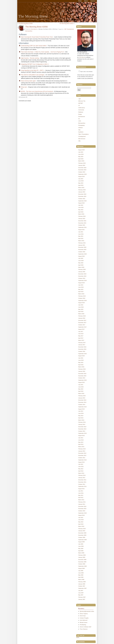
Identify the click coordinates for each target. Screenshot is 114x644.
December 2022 (82, 194)
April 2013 (81, 444)
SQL (79, 130)
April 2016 (81, 365)
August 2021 (81, 230)
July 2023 (81, 179)
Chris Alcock (34, 29)
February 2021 (82, 243)
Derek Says (83, 616)
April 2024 (81, 159)
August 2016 (81, 356)
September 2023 (82, 174)
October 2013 (82, 431)
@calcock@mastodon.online (87, 611)
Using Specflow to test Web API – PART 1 (33, 70)
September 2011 (82, 486)
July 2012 (81, 464)
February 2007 (82, 597)
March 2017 (81, 340)
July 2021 (81, 232)
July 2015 (81, 385)
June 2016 (81, 360)
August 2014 (81, 409)
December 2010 (82, 506)
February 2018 (82, 316)
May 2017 (81, 336)
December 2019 (82, 274)
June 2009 (81, 546)
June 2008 (81, 573)
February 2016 (82, 369)
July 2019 (81, 285)
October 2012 (82, 458)
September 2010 (82, 513)
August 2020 (81, 256)
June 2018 (81, 307)
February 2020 (82, 269)
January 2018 (82, 318)
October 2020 (82, 252)
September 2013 (82, 433)
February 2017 (82, 343)
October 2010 (82, 511)
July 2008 (81, 571)
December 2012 (82, 453)
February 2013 (82, 449)
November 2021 (82, 223)
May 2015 (81, 389)
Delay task (24, 87)
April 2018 (81, 311)
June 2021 (81, 234)
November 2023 (82, 170)
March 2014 (81, 420)
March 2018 (81, 314)
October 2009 (82, 537)
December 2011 (82, 480)
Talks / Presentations (83, 134)
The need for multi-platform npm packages (33, 75)
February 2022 (82, 216)
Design (80, 114)
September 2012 (82, 460)
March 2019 (81, 294)
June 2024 (81, 154)
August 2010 (81, 515)
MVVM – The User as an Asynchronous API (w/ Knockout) (37, 91)
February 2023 (82, 190)
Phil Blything (83, 625)
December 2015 (82, 374)
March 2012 (81, 473)
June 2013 (81, 440)
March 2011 (81, 500)
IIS (79, 119)
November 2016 (82, 349)
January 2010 (82, 531)
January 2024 (82, 165)
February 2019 (82, 296)
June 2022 (81, 207)
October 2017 (82, 325)
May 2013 (81, 442)
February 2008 (82, 582)
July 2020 (81, 258)
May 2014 (81, 416)
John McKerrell (84, 620)
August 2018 (81, 303)
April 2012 (81, 471)
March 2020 (81, 267)
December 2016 (82, 347)
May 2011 (81, 495)
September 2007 (82, 588)
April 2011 (81, 498)
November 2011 (82, 482)
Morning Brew (29, 31)
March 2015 (81, 393)
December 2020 (82, 247)
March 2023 (81, 188)
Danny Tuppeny (84, 614)
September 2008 (82, 566)
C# (79, 105)
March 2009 (81, 553)
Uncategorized (82, 136)
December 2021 (82, 221)
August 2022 (81, 203)
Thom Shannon (84, 629)
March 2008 (81, 579)
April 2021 (81, 238)
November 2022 (82, 196)
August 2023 (81, 176)
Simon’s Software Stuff (85, 627)
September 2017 (82, 327)
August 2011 (81, 489)
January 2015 (82, 398)
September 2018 (82, 301)
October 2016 (82, 351)
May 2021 (81, 236)
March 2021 (81, 241)
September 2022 (82, 201)
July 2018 (81, 305)
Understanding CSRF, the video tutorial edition (34, 46)
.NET (65, 29)
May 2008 (81, 575)
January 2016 (82, 371)
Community (81, 110)
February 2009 (82, 555)
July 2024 (81, 152)
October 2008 (82, 564)
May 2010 (81, 522)
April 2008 (81, 577)
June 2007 (81, 593)
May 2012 (81, 469)
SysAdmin (81, 132)
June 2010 (81, 520)
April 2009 (81, 551)
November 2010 (82, 509)
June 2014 (81, 413)
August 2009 (81, 542)
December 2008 (82, 560)
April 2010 (81, 524)
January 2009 (82, 557)
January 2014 (82, 424)
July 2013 (81, 438)
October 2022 (82, 199)
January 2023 (82, 192)
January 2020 (82, 272)
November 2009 (82, 535)
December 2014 (82, 400)
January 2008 (82, 584)
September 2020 (82, 254)
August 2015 (81, 382)
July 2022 (81, 205)
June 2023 (81, 181)
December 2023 (82, 168)
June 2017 (81, 334)
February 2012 (82, 475)
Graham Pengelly (84, 618)
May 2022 (81, 210)
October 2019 (82, 278)
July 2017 (81, 331)
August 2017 (81, 329)
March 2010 (81, 526)
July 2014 (81, 411)
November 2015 (82, 376)
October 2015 (82, 378)
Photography (81, 125)
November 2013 (82, 429)
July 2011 (81, 491)
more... (78, 637)
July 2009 (81, 544)
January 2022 (82, 219)
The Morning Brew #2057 (66, 24)
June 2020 (81, 261)
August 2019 (81, 283)
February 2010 (82, 529)
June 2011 (81, 493)
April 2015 (81, 391)
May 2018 (81, 309)
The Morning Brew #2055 (26, 24)
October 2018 (82, 298)
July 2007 (81, 591)
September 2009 (82, 540)
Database (81, 112)
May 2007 (81, 595)
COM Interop (81, 108)
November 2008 (82, 562)
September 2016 (82, 354)
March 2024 (81, 161)
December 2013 (82, 427)
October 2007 (82, 586)
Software (80, 128)
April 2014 (81, 418)
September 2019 (82, 280)
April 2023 (81, 185)
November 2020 (82, 250)
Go (79, 90)
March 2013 (81, 447)
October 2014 (82, 405)
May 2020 (81, 263)
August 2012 (81, 462)
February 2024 (82, 163)
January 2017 (82, 345)
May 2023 (81, 183)
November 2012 (82, 455)
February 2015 (82, 396)
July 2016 (81, 358)
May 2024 (81, 157)
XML (79, 141)
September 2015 (82, 380)
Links (80, 121)
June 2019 (81, 287)
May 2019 (81, 289)
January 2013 (82, 451)
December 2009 (82, 533)
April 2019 (81, 292)
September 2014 (82, 407)
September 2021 (82, 227)
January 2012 (82, 478)
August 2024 (81, 150)
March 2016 (81, 367)
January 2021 (82, 245)
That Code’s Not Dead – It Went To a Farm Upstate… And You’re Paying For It (43, 52)
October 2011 (82, 484)
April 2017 (81, 338)
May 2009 (81, 549)
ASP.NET (81, 103)
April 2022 (81, 212)
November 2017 (82, 323)
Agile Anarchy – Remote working (30, 58)
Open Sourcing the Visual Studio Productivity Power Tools (37, 37)
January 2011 (82, 504)
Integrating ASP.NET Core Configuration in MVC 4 (35, 64)
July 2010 (81, 518)
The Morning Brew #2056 (37, 27)
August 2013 (81, 436)
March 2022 (81, 214)
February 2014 (82, 422)
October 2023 (82, 172)
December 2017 (82, 320)
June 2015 (81, 387)
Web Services (82, 139)
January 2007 (82, 599)
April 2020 (81, 265)
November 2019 (82, 276)
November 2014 (82, 402)
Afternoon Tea (82, 101)
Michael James (84, 622)
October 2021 (82, 225)
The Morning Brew (33, 16)
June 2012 (81, 467)
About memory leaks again (28, 81)
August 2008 (81, 568)
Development (70, 29)
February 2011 (82, 502)
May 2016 (81, 362)
